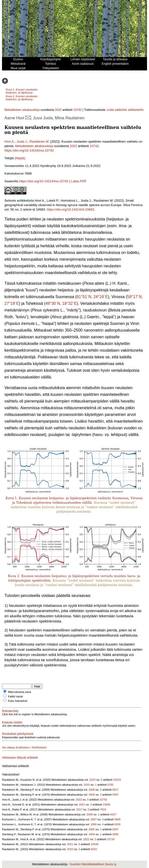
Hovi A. (10, 141)
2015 (70, 849)
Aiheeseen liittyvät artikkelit (20, 758)
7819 (103, 809)
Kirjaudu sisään (12, 722)
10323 (117, 780)
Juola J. (22, 141)
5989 (117, 819)
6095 (115, 834)
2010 (87, 785)
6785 (110, 785)
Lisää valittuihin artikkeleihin (125, 110)
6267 (115, 829)
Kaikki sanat (15, 696)
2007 (94, 819)
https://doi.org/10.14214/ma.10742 (29, 150)
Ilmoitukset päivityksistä (18, 734)
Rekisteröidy (10, 711)
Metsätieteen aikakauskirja (22, 110)
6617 (115, 790)
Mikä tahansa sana (19, 692)
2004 (92, 834)
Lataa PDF (79, 181)
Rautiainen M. (39, 141)
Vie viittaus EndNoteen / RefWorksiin (24, 747)
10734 (111, 839)
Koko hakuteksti (18, 701)
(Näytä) (20, 158)
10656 (107, 805)
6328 (117, 824)
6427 (113, 814)
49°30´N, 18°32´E (61, 303)
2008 (92, 790)
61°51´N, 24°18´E (92, 297)
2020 (93, 780)
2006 (92, 795)
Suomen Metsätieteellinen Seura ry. (93, 864)
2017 (79, 809)
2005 (92, 829)
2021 (82, 805)
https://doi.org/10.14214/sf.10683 (70, 209)
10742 (77, 110)
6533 (94, 849)
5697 (115, 795)
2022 (58, 110)
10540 (95, 844)
